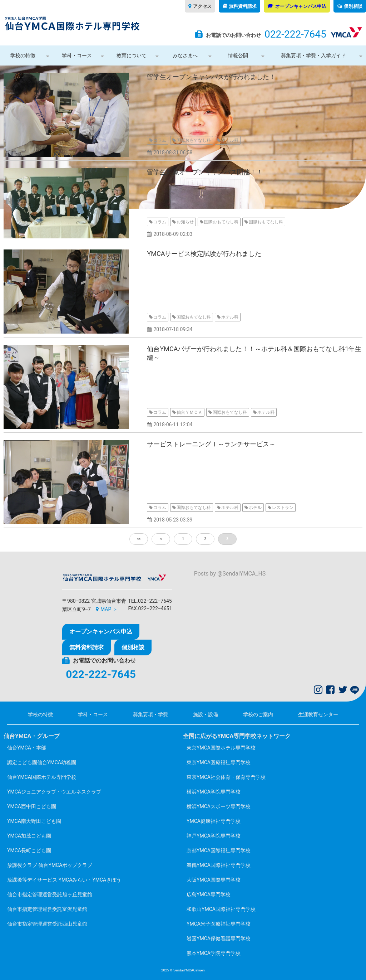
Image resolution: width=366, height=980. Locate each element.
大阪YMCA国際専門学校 (214, 880)
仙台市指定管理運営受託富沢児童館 (47, 909)
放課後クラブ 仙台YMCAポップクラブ (50, 865)
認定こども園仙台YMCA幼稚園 (42, 762)
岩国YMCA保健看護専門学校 (219, 938)
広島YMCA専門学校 (209, 894)
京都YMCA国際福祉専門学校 (219, 850)
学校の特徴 (23, 55)
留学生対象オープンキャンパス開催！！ (205, 172)
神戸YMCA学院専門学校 (214, 836)
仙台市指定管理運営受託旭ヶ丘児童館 (50, 894)
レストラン (283, 508)
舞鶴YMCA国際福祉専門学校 (219, 865)
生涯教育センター (318, 714)
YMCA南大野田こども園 (34, 821)
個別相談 (353, 6)
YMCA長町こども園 (29, 850)
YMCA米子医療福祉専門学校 (219, 924)
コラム (160, 140)
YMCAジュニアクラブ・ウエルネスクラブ (54, 792)
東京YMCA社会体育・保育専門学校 (226, 777)
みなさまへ (185, 55)
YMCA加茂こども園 (29, 836)
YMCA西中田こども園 (32, 806)
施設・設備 (206, 714)
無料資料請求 (243, 6)
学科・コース (77, 55)
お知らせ (185, 222)
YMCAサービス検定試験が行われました (204, 254)
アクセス (202, 6)
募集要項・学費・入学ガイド (313, 55)
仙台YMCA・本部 (27, 748)
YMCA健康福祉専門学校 (214, 821)
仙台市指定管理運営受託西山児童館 (47, 924)
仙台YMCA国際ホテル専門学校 (42, 777)
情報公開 (238, 55)
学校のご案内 (258, 714)
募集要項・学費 (150, 714)
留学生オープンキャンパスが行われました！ (211, 77)
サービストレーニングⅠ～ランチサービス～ (211, 444)
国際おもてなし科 (194, 140)
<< (139, 539)
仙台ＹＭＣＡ (189, 412)
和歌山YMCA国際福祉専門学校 (221, 909)
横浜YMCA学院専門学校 (214, 792)
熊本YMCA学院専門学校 (214, 953)
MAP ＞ (109, 609)
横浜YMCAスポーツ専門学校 (219, 806)
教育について (132, 55)
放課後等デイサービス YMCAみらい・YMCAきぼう (64, 880)
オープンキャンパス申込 (301, 6)
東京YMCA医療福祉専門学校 (219, 762)
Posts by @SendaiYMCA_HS (230, 574)
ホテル (255, 508)
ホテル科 (230, 140)
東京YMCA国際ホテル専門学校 (221, 748)
